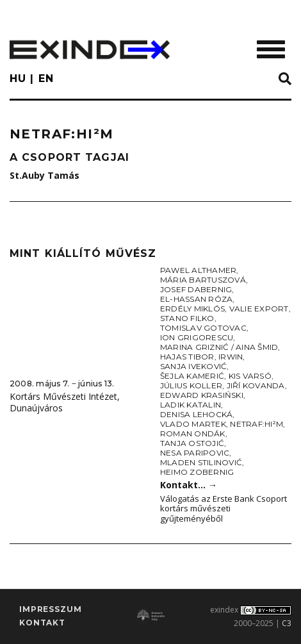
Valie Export (259, 309)
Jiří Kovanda (256, 385)
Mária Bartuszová (203, 280)
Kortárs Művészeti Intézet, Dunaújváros (65, 402)
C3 (287, 623)
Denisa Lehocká (196, 414)
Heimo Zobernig (197, 472)
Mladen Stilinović (201, 462)
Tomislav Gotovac (203, 328)
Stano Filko (187, 318)
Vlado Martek (193, 424)
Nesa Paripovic (195, 453)
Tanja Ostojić (192, 443)
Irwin (231, 357)
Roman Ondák (193, 433)
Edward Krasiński (202, 395)
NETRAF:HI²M (256, 424)
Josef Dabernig (196, 289)
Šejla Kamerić (192, 376)
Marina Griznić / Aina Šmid (219, 347)
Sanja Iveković (193, 366)
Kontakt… (189, 485)
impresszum (50, 609)
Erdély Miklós (192, 309)
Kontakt (42, 623)
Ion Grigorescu (197, 337)
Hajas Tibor (187, 357)
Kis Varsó (250, 376)
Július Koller (191, 385)
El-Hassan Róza (196, 299)
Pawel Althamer (198, 270)
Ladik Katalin (191, 405)
